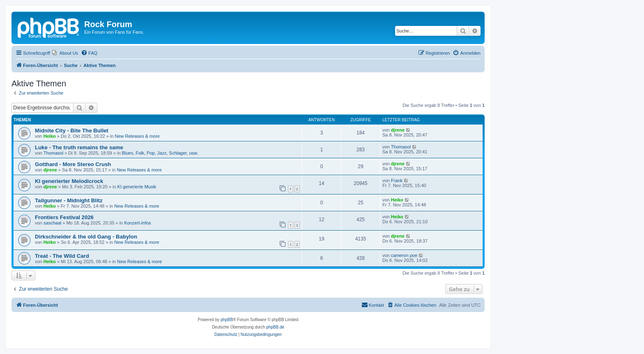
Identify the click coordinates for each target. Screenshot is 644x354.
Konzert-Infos (137, 223)
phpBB (227, 320)
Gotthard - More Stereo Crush (73, 164)
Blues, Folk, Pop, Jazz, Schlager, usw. (160, 153)
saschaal (52, 223)
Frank (397, 180)
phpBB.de (275, 327)
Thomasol (53, 153)
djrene (398, 130)
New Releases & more (137, 136)
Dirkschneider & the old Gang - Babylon (86, 237)
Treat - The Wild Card (62, 256)
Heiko (50, 136)
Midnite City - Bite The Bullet (72, 131)
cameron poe (404, 255)
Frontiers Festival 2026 (64, 217)
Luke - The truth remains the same (79, 147)
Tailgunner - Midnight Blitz (69, 200)
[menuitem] (65, 53)
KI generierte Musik (137, 187)
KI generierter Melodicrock (69, 181)
